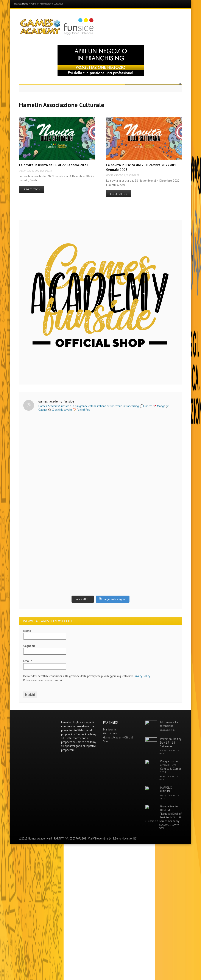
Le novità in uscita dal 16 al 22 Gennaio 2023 (53, 165)
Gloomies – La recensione (169, 860)
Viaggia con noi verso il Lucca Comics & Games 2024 (171, 903)
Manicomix (110, 865)
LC (174, 866)
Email (28, 797)
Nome (27, 767)
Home (25, 4)
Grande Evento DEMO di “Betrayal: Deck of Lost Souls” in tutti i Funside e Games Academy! (164, 950)
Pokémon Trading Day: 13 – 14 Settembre (171, 878)
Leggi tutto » (31, 189)
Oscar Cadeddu (28, 171)
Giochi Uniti (110, 869)
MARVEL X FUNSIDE (166, 925)
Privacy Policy (142, 812)
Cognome (29, 782)
